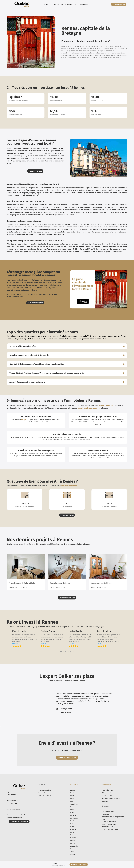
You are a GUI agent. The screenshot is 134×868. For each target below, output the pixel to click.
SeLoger (24, 420)
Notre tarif (106, 814)
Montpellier (74, 818)
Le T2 (67, 503)
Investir (47, 4)
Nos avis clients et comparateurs (113, 817)
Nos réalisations (107, 790)
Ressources (84, 4)
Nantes (73, 821)
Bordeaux (74, 793)
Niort (72, 826)
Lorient (73, 810)
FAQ (103, 819)
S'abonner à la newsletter (19, 821)
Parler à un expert (119, 4)
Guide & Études (107, 796)
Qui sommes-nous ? (109, 812)
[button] (15, 644)
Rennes (73, 840)
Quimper (73, 838)
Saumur (73, 849)
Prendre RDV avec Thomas (67, 758)
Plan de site (30, 862)
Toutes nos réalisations (67, 598)
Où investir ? (106, 793)
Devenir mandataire (109, 824)
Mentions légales (21, 862)
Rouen (73, 843)
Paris (72, 832)
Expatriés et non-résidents (111, 798)
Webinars (105, 801)
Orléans (73, 829)
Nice (72, 824)
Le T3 (109, 503)
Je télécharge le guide (35, 303)
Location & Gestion (45, 796)
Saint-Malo (74, 846)
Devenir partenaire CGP (110, 829)
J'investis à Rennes (35, 171)
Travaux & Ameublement (47, 793)
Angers (73, 790)
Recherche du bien (45, 790)
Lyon (72, 812)
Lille (72, 807)
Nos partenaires (107, 827)
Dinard (73, 801)
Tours (72, 852)
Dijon (72, 798)
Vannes (73, 854)
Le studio (25, 503)
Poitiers (73, 835)
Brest (72, 796)
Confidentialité (11, 862)
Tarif (76, 4)
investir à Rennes (106, 405)
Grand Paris (74, 804)
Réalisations (58, 4)
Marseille (73, 815)
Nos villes (68, 4)
